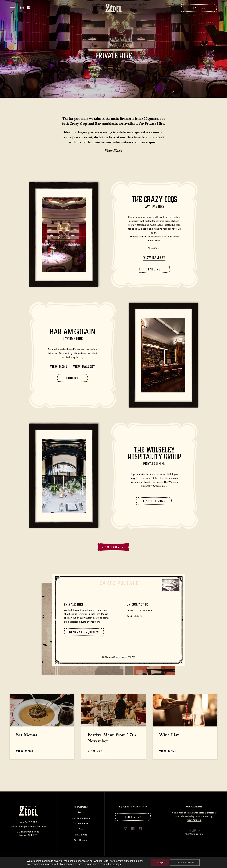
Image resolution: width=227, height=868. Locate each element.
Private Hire (81, 835)
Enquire (199, 8)
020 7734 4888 (143, 611)
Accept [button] (160, 862)
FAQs (81, 829)
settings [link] (116, 864)
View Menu (114, 150)
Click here (109, 861)
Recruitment (81, 807)
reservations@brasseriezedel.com (28, 826)
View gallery (154, 257)
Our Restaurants (81, 818)
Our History (81, 840)
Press (81, 812)
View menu (59, 366)
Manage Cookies (185, 862)
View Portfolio (194, 820)
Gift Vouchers (81, 823)
